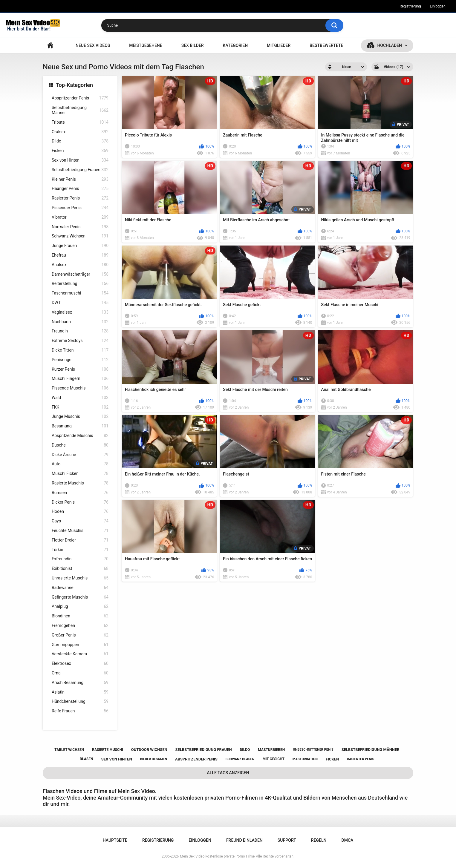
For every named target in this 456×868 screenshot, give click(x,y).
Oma (80, 673)
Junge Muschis (80, 417)
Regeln (319, 840)
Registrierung (410, 6)
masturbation (305, 759)
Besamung (80, 426)
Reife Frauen (80, 711)
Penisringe (80, 360)
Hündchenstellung (80, 701)
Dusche (80, 445)
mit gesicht (274, 759)
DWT (80, 303)
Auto (80, 464)
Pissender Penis (80, 208)
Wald (80, 398)
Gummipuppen (80, 645)
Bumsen (80, 493)
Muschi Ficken (80, 474)
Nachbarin (80, 322)
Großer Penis (80, 635)
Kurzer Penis (80, 369)
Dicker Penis (80, 502)
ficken (332, 759)
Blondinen (80, 616)
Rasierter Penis (80, 198)
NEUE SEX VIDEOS (93, 45)
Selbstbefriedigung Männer (80, 110)
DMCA (348, 840)
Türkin (80, 550)
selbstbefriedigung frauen (204, 750)
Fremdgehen (80, 626)
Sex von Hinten (80, 160)
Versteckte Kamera (80, 654)
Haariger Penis (80, 189)
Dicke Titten (80, 350)
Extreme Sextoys (80, 341)
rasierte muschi (108, 750)
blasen (87, 759)
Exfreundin (80, 559)
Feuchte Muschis (80, 531)
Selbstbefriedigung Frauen (80, 170)
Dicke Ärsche (80, 455)
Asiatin (80, 692)
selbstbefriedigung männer (371, 750)
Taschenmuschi (80, 293)
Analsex (80, 265)
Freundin (80, 331)
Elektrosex (80, 664)
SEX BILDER (193, 45)
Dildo (80, 141)
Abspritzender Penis (80, 98)
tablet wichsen (69, 750)
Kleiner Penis (80, 179)
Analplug (80, 606)
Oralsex (80, 132)
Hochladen (390, 45)
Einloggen (438, 6)
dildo (245, 750)
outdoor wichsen (149, 750)
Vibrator (80, 217)
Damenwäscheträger (80, 274)
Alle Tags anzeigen (228, 773)
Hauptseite (50, 46)
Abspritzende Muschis (80, 436)
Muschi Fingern (80, 379)
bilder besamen (154, 759)
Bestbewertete (326, 45)
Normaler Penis (80, 227)
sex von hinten (117, 759)
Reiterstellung (80, 284)
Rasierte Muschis (80, 483)
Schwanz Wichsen (80, 236)
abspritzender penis (196, 759)
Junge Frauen (80, 246)
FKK (80, 407)
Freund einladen (244, 840)
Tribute (80, 122)
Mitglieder (279, 45)
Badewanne (80, 588)
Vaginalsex (80, 312)
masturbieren (271, 750)
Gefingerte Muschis (80, 597)
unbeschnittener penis (313, 750)
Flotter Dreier (80, 540)
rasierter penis (361, 759)
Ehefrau (80, 255)
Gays (80, 521)
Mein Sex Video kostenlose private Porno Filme (217, 856)
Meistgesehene (146, 45)
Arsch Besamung (80, 683)
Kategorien (235, 45)
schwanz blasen (240, 759)
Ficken (80, 151)
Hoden (80, 512)
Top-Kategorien (74, 85)
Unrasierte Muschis (80, 578)
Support (287, 840)
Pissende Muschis (80, 388)
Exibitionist (80, 569)
